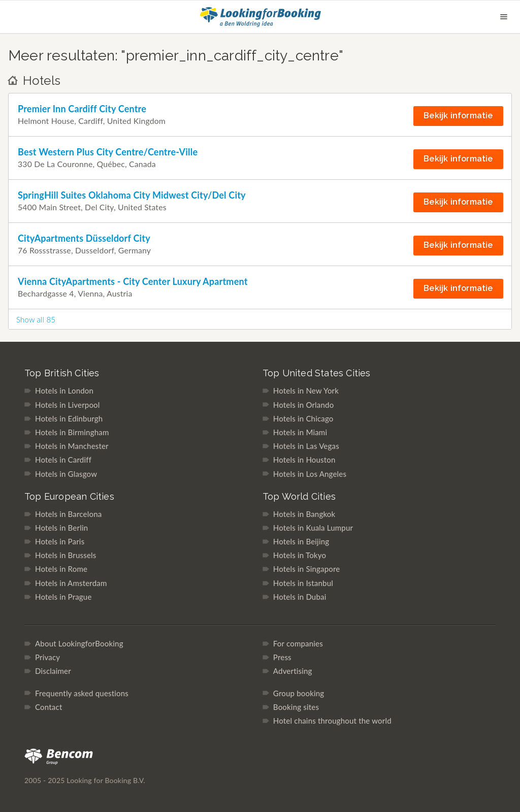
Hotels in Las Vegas (306, 446)
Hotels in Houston (304, 460)
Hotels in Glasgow (66, 474)
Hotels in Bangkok (304, 514)
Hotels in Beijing (301, 541)
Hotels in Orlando (304, 405)
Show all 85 (36, 319)
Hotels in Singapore (307, 569)
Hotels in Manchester (72, 446)
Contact (48, 707)
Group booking (299, 693)
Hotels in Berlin (61, 528)
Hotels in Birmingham (72, 432)
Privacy (47, 657)
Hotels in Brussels (66, 555)
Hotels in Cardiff (63, 460)
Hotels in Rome (61, 569)
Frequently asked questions (82, 693)
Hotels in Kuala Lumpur (313, 528)
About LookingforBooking (79, 643)
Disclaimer (53, 671)
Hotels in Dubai (300, 597)
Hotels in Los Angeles (310, 474)
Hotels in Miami (300, 432)
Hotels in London (64, 391)
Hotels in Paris (60, 541)
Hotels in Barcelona (68, 514)
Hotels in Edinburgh (69, 418)
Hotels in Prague (63, 597)
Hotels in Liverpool (68, 405)
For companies (298, 643)
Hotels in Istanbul (303, 583)
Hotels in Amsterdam (71, 583)
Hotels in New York (306, 391)
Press (282, 657)
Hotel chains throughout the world (332, 721)
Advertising (293, 671)
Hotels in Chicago (303, 418)
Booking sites (296, 707)
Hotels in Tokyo (300, 555)
